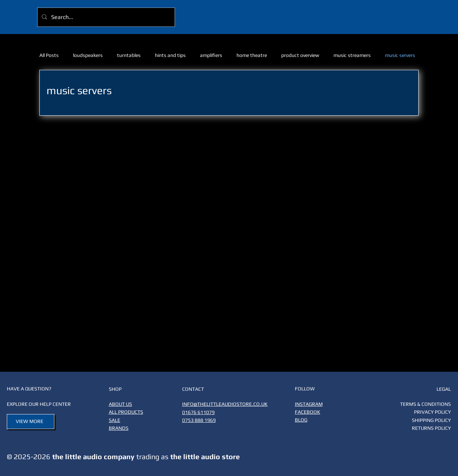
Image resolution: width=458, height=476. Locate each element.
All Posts (49, 55)
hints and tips (170, 55)
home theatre (252, 55)
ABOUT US (120, 404)
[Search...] (105, 17)
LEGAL (444, 389)
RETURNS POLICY (431, 428)
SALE (114, 420)
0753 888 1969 (199, 420)
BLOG (301, 420)
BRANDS (119, 428)
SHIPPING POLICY (431, 420)
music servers (400, 55)
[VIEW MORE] (31, 422)
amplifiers (211, 55)
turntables (129, 55)
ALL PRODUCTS (126, 412)
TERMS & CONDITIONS (425, 404)
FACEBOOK (308, 412)
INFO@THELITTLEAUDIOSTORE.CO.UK (225, 404)
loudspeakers (88, 55)
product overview (300, 55)
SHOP (115, 389)
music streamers (352, 55)
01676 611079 (198, 412)
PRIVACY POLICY (432, 412)
